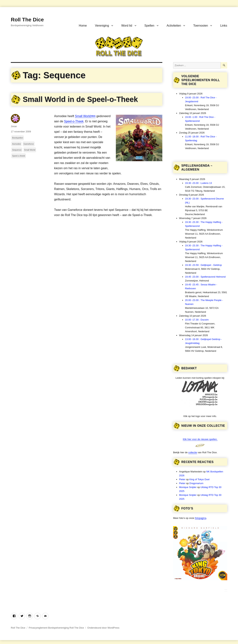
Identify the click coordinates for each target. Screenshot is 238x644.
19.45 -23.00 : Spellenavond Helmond (205, 277)
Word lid (127, 26)
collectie (193, 452)
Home (83, 26)
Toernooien (201, 26)
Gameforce (29, 144)
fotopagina (201, 518)
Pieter (182, 479)
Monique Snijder (188, 487)
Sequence (17, 150)
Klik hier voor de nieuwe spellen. (200, 439)
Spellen (149, 26)
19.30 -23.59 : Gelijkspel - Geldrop (203, 265)
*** (226, 590)
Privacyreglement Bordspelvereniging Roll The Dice (56, 628)
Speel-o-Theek (74, 121)
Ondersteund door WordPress (103, 628)
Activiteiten (174, 26)
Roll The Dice (27, 20)
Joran (14, 126)
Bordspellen (18, 138)
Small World (83, 116)
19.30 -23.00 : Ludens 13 (198, 183)
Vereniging (102, 26)
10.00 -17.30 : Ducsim (197, 320)
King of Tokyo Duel (200, 479)
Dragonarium (196, 483)
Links (224, 26)
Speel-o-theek (19, 156)
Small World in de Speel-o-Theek (80, 99)
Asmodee (16, 144)
